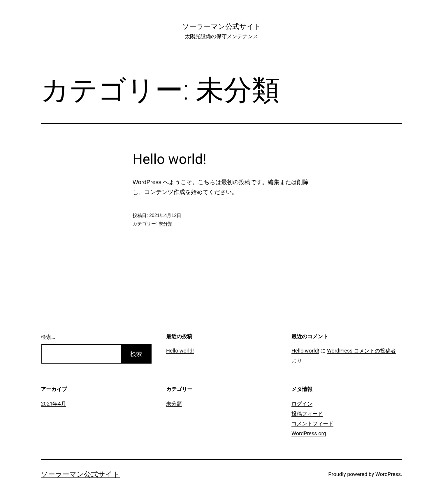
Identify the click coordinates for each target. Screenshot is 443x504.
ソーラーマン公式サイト (222, 27)
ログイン (302, 404)
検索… (48, 337)
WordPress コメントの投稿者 (361, 351)
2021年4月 (53, 404)
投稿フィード (307, 414)
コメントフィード (312, 423)
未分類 (166, 224)
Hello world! (169, 159)
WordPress (388, 474)
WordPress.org (309, 433)
